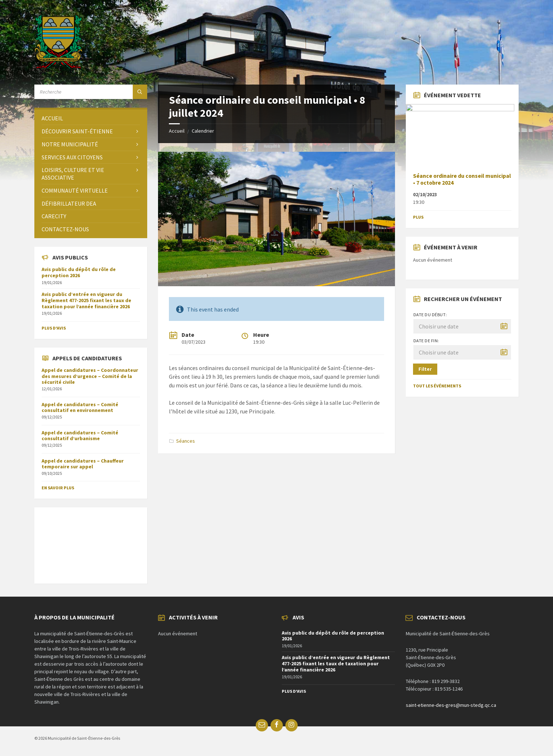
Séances (186, 441)
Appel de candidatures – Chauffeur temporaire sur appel (83, 464)
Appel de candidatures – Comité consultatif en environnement (80, 407)
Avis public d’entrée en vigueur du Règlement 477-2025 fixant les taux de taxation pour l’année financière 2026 (86, 300)
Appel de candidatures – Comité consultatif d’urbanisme (80, 436)
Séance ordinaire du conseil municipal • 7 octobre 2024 (462, 179)
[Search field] (91, 92)
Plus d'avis (54, 328)
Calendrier (203, 131)
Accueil (177, 131)
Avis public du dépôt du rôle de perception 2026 (79, 272)
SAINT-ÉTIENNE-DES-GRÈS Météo (91, 542)
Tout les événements (437, 386)
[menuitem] (91, 118)
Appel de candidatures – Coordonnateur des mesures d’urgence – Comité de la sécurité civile (90, 376)
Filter (425, 369)
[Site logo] (58, 67)
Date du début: (430, 315)
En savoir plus (58, 488)
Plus (418, 217)
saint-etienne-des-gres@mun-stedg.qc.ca (451, 705)
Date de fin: (426, 341)
